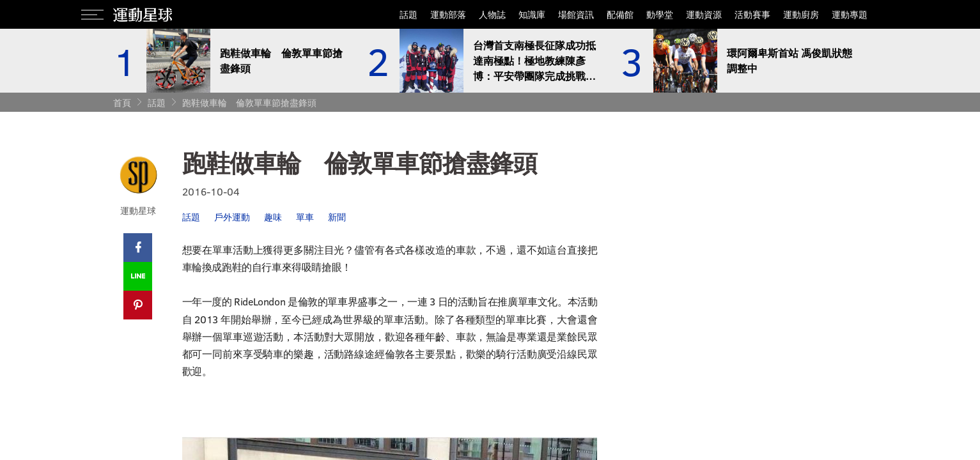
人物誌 (492, 14)
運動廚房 (801, 14)
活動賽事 (752, 14)
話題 (408, 14)
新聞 (337, 217)
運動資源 (704, 14)
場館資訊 (576, 14)
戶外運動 (232, 217)
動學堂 (660, 14)
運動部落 (448, 14)
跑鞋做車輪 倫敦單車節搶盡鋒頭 (249, 103)
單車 (305, 217)
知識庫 (532, 14)
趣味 (273, 217)
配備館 (620, 14)
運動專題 (850, 14)
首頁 (122, 103)
